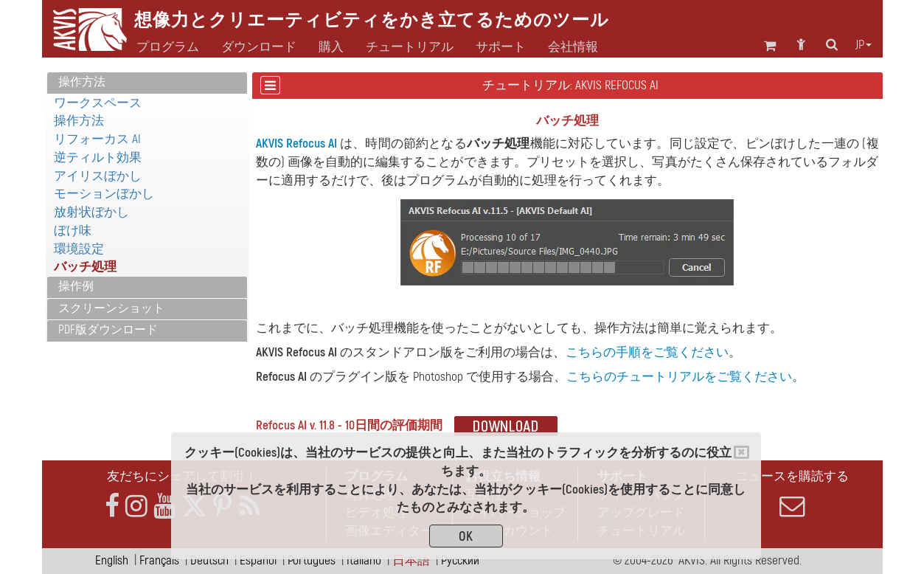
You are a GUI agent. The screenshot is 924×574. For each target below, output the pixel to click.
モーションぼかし (104, 194)
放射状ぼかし (91, 212)
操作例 (76, 286)
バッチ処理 (85, 267)
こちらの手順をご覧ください (647, 352)
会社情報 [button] (573, 47)
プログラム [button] (168, 47)
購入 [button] (331, 47)
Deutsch (209, 560)
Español (258, 560)
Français (159, 560)
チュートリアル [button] (410, 47)
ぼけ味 (73, 231)
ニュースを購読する (793, 494)
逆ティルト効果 (98, 158)
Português (312, 560)
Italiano (364, 560)
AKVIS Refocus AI (296, 143)
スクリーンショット (111, 308)
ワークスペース (98, 103)
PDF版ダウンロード (108, 330)
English (112, 560)
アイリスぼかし (98, 176)
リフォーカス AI (97, 139)
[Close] (741, 452)
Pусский (460, 560)
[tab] (147, 83)
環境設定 (79, 249)
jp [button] (864, 45)
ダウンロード (259, 47)
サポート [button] (501, 47)
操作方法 (82, 82)
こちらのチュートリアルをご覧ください (679, 377)
